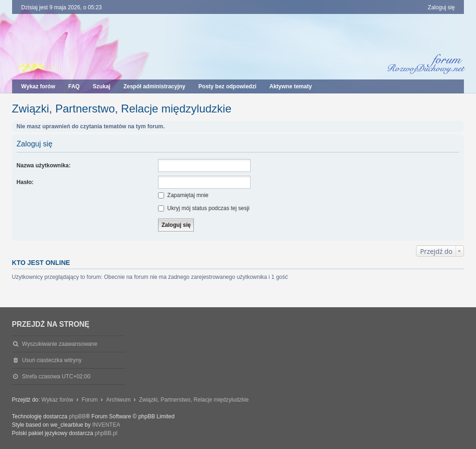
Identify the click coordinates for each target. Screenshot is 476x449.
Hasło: (25, 182)
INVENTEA (106, 425)
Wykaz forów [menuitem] (38, 86)
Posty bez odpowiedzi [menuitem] (228, 86)
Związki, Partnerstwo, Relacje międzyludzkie (122, 109)
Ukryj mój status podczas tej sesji (204, 208)
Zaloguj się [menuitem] (441, 7)
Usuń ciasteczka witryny (52, 360)
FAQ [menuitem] (74, 86)
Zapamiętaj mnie (183, 195)
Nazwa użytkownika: (44, 165)
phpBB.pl (106, 433)
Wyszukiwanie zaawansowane (59, 344)
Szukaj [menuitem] (101, 86)
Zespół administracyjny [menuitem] (154, 86)
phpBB (77, 416)
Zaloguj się (35, 144)
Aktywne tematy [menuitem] (290, 86)
